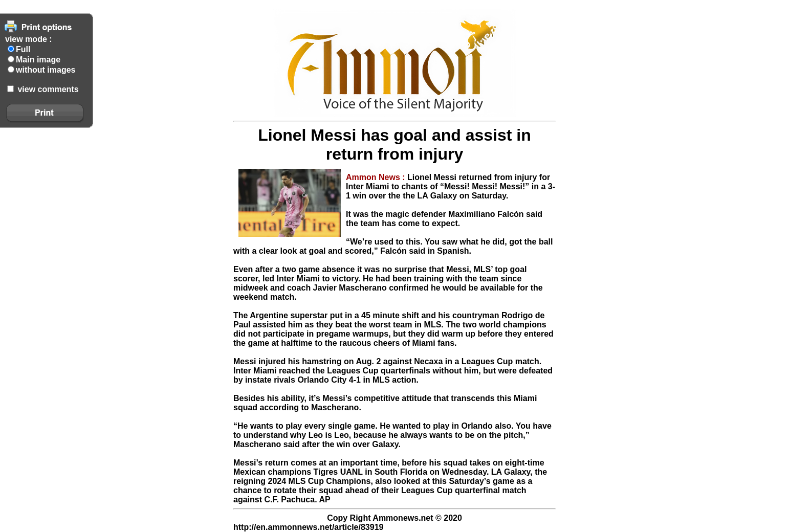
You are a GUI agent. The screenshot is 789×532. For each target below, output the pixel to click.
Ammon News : (377, 177)
